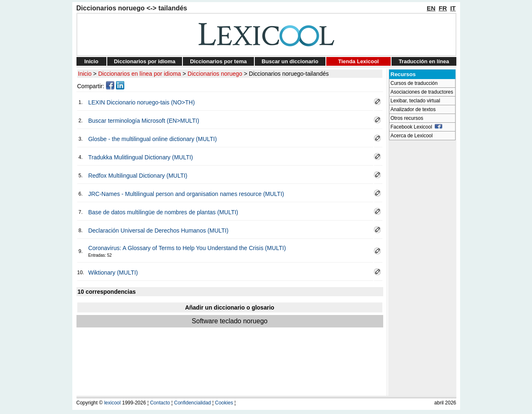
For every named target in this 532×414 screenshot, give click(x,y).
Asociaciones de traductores (422, 92)
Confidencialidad (193, 403)
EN (431, 8)
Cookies (224, 403)
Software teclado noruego (229, 321)
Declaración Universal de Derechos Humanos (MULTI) (158, 231)
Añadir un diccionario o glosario (230, 307)
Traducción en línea (424, 61)
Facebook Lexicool (417, 127)
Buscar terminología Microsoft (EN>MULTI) (144, 121)
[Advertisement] (422, 269)
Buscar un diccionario (290, 61)
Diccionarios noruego (215, 74)
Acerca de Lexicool (412, 136)
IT (453, 8)
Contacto (160, 403)
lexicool (112, 403)
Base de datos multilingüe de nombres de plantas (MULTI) (163, 212)
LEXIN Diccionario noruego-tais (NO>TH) (141, 102)
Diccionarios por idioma (145, 61)
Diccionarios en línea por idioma (139, 74)
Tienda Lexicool (358, 61)
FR (443, 8)
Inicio (91, 61)
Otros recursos (407, 118)
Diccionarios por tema (218, 61)
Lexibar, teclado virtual (415, 101)
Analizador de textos (413, 109)
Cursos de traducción (414, 83)
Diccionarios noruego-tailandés (289, 74)
